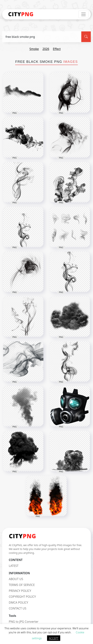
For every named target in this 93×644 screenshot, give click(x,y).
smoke (34, 49)
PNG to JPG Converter (24, 622)
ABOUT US (16, 579)
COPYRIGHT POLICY (22, 597)
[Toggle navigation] (83, 14)
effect (57, 49)
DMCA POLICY (18, 602)
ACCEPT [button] (54, 638)
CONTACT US (18, 608)
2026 (46, 49)
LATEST (14, 566)
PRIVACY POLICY (20, 591)
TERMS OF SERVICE (22, 585)
